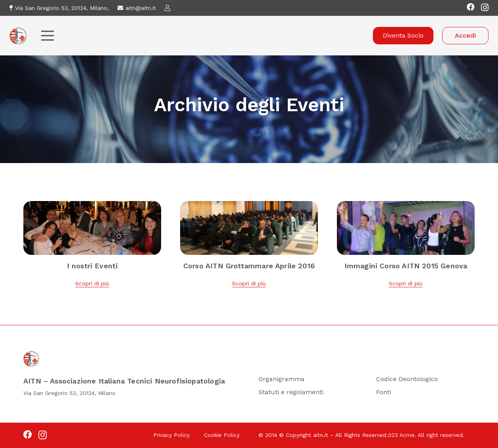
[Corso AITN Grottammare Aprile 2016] (249, 206)
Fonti (384, 392)
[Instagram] (485, 8)
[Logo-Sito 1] (18, 36)
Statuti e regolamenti (291, 392)
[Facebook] (471, 7)
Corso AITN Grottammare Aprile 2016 (249, 266)
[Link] (169, 8)
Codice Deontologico (407, 379)
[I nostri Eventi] (92, 206)
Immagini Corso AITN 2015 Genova (406, 266)
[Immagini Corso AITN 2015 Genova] (406, 206)
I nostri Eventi (92, 266)
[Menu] (48, 36)
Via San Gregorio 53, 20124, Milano (69, 393)
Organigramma (281, 379)
